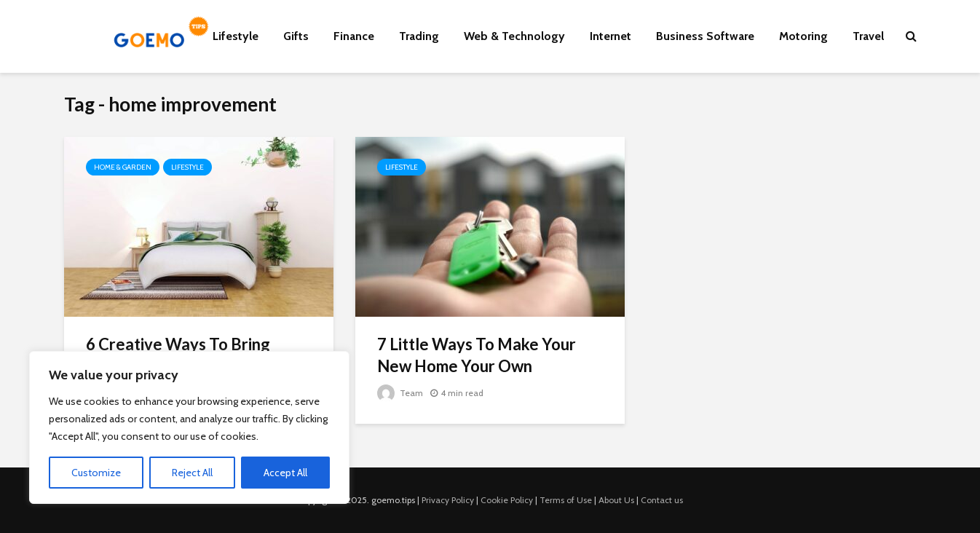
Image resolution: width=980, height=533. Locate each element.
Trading (419, 36)
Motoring (803, 36)
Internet (610, 36)
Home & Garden (123, 167)
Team (400, 393)
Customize (96, 473)
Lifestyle (236, 36)
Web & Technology (514, 36)
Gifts (296, 36)
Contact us (662, 500)
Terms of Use (566, 500)
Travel (868, 36)
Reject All (192, 473)
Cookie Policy (507, 500)
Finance (354, 36)
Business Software (705, 36)
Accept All (285, 473)
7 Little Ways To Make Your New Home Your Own (477, 355)
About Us (616, 500)
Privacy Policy (448, 500)
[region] (189, 427)
